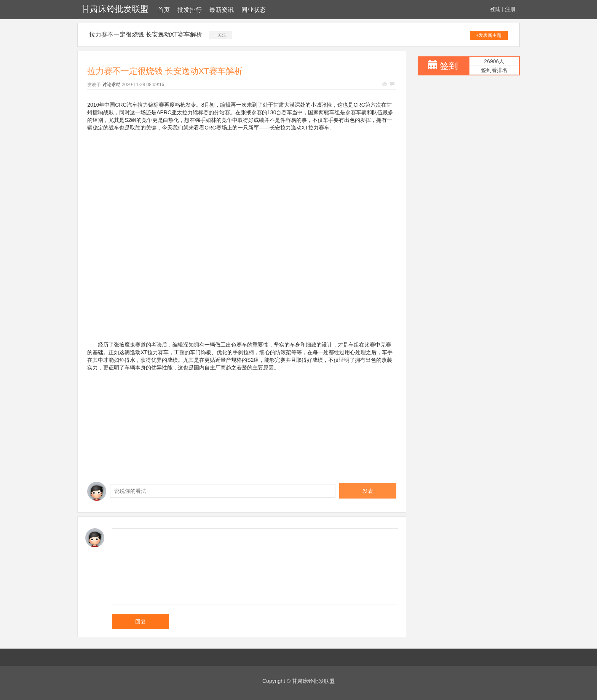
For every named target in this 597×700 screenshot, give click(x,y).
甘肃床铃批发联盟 (115, 9)
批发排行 (190, 10)
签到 (449, 66)
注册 (510, 9)
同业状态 (254, 10)
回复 (140, 622)
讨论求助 (112, 85)
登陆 (495, 9)
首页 (164, 10)
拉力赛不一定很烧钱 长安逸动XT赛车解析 (146, 34)
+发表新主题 (489, 35)
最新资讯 (222, 10)
